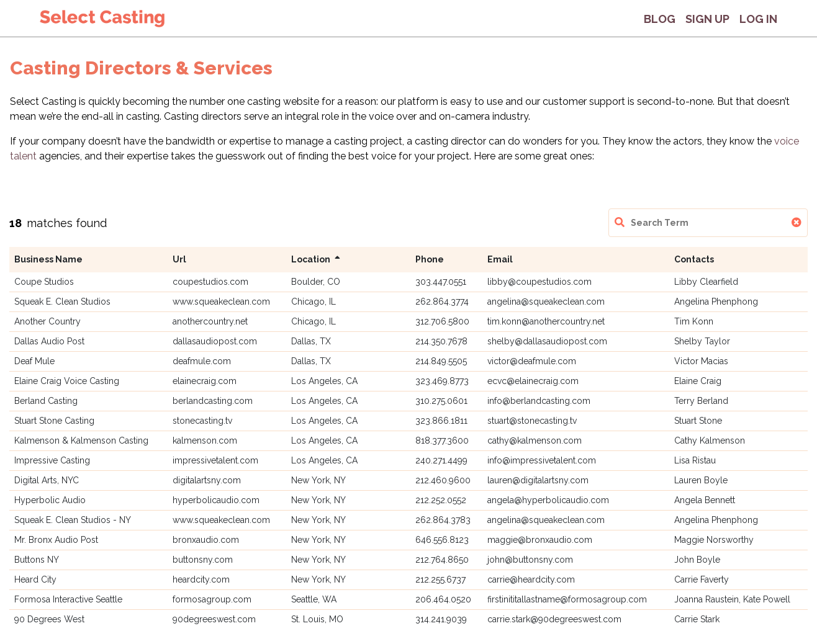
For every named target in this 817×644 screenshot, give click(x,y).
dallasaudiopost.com (215, 341)
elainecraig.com (205, 381)
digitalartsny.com (207, 480)
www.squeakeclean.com (221, 302)
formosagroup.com (212, 599)
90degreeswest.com (214, 619)
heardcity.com (201, 579)
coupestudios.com (210, 282)
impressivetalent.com (215, 460)
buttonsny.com (203, 560)
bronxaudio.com (206, 540)
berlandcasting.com (213, 401)
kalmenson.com (205, 441)
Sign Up (707, 19)
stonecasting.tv (202, 421)
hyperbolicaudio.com (216, 500)
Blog (660, 19)
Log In (758, 19)
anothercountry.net (210, 321)
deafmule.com (202, 361)
